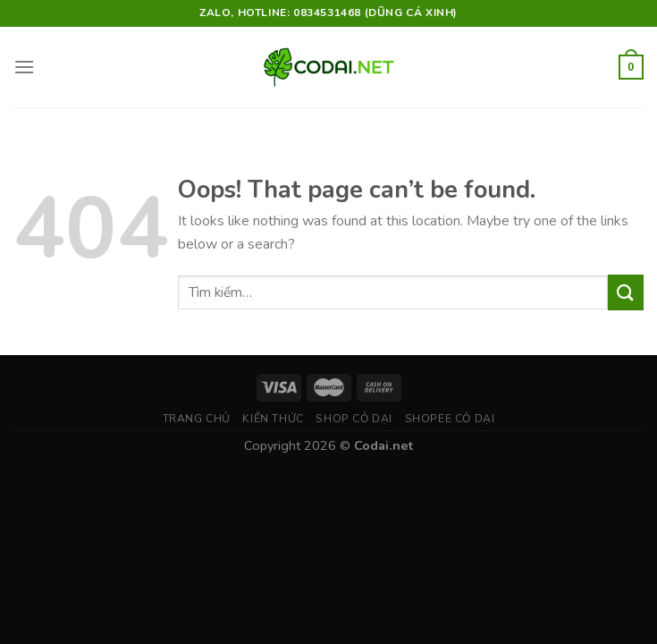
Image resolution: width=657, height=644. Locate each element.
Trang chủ (197, 419)
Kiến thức (273, 419)
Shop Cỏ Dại (354, 419)
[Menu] (24, 67)
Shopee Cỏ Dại (450, 419)
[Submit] (626, 292)
